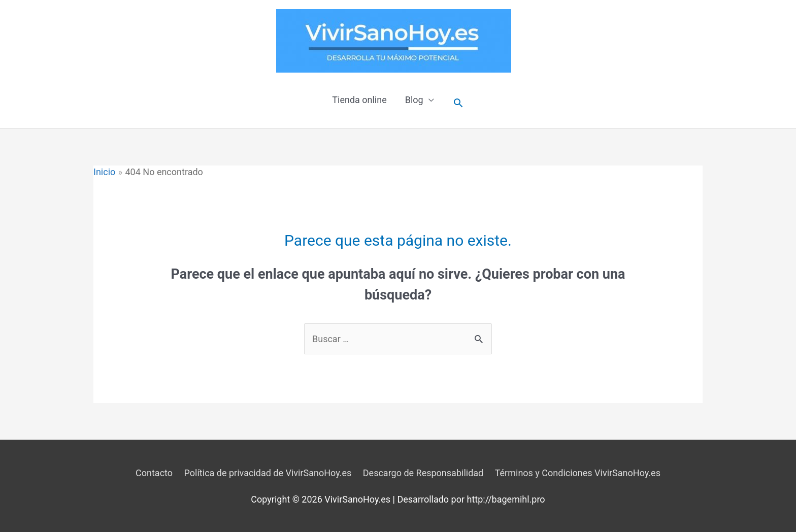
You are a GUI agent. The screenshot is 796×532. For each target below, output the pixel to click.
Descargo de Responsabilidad (423, 473)
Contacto (154, 473)
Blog (414, 100)
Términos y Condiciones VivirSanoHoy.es (578, 473)
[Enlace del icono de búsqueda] (458, 103)
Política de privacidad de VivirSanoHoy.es (268, 473)
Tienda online (359, 100)
